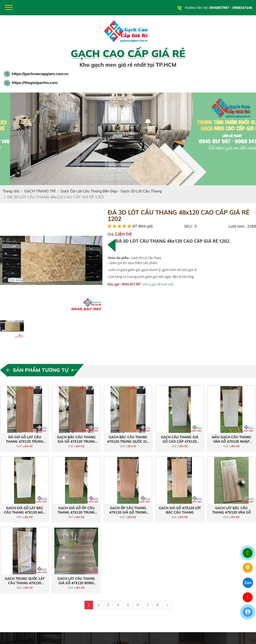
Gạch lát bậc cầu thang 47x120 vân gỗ (232, 511)
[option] (51, 261)
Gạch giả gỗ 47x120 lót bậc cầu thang (180, 511)
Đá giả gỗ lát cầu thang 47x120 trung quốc (25, 440)
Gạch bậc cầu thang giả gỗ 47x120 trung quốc (76, 440)
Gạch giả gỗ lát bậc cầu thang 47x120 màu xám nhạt (25, 511)
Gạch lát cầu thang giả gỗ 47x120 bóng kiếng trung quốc (76, 582)
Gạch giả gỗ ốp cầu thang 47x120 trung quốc (76, 511)
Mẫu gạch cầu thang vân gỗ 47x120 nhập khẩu (232, 440)
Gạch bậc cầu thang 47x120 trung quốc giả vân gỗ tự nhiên (128, 440)
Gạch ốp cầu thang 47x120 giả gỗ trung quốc (128, 511)
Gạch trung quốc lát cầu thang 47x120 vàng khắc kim (25, 582)
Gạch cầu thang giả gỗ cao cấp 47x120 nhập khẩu (180, 440)
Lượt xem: (237, 227)
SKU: (188, 227)
